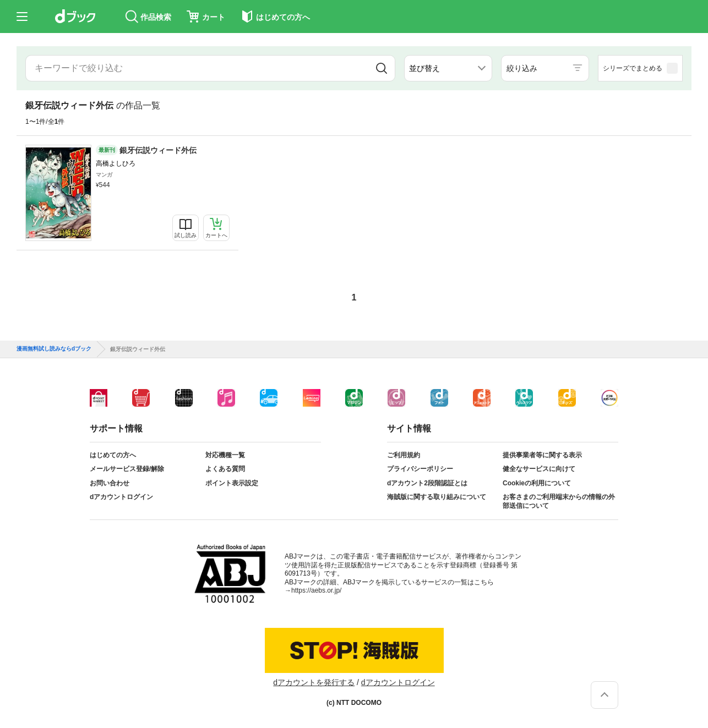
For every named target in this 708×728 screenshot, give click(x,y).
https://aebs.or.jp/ (316, 590)
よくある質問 (225, 469)
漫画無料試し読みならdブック (54, 349)
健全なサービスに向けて (539, 469)
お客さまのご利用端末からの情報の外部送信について (559, 501)
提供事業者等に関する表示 (542, 455)
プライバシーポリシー (420, 469)
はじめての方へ (113, 455)
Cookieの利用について (537, 483)
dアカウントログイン (121, 497)
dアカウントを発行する (314, 682)
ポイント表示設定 (232, 483)
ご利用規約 (404, 455)
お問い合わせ (110, 483)
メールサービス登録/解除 (127, 469)
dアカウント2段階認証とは (427, 483)
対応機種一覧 (225, 455)
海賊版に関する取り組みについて (437, 497)
